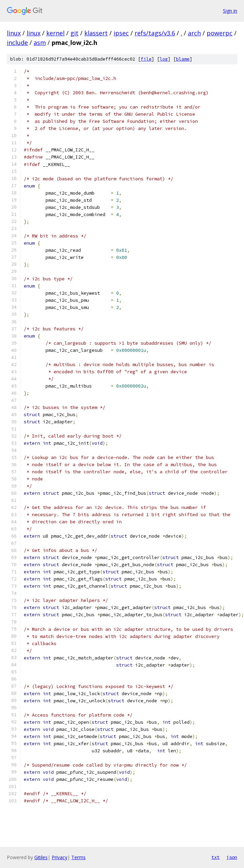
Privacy (59, 857)
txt (215, 857)
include (17, 43)
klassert (96, 33)
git (74, 33)
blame (183, 59)
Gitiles (41, 857)
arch (194, 33)
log (164, 59)
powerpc (220, 33)
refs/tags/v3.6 (155, 33)
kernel (55, 33)
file (146, 59)
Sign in (230, 11)
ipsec (121, 33)
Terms (79, 857)
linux (14, 33)
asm (40, 43)
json (232, 857)
